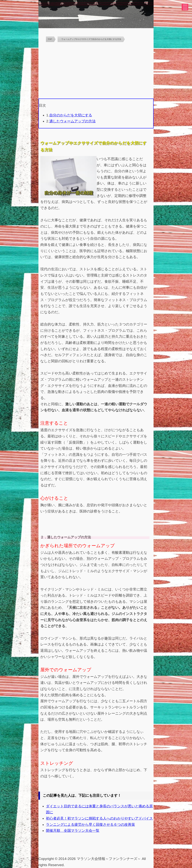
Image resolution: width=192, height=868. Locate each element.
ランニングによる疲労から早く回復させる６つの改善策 (90, 825)
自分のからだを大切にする (71, 115)
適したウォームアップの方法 (72, 121)
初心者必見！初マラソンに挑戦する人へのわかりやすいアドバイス (99, 818)
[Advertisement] (96, 70)
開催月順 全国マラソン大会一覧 (73, 831)
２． (44, 537)
